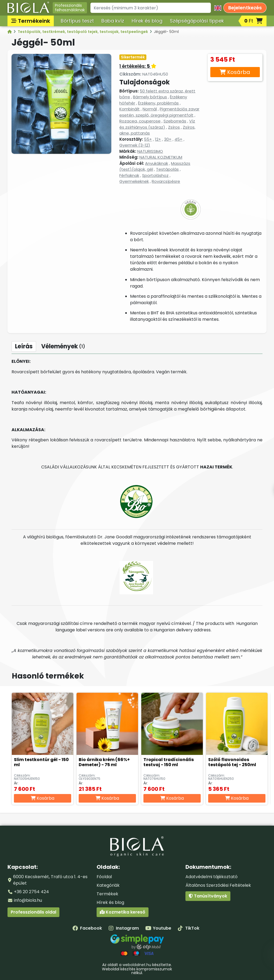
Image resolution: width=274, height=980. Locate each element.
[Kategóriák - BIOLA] (10, 32)
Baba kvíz (113, 21)
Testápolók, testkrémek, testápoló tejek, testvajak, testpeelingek (83, 32)
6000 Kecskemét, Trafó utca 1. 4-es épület (50, 880)
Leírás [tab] (24, 346)
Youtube (158, 928)
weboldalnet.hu (137, 965)
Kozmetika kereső (123, 912)
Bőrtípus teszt (77, 21)
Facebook (87, 928)
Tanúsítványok (208, 896)
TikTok (189, 928)
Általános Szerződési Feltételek (218, 885)
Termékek (107, 894)
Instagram (124, 928)
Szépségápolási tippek (197, 21)
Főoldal (104, 877)
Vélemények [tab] (63, 346)
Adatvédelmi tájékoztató (212, 877)
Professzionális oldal (33, 912)
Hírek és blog (147, 21)
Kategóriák (108, 885)
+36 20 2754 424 (31, 892)
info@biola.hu (28, 900)
